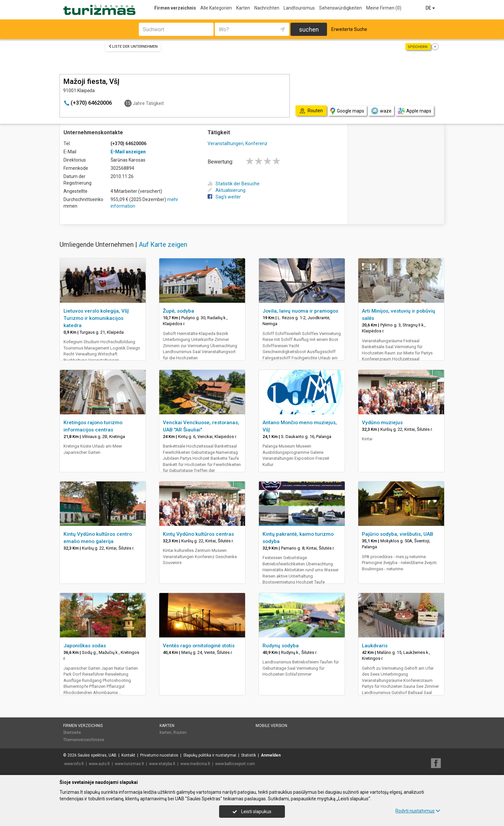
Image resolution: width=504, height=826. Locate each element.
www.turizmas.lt (129, 764)
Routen (180, 733)
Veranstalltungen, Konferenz (238, 143)
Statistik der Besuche (234, 184)
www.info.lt (74, 764)
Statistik (249, 755)
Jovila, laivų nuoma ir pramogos (300, 311)
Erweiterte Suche (349, 29)
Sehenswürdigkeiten (340, 8)
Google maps (347, 111)
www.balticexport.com (235, 764)
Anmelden (271, 755)
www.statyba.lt (162, 764)
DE (431, 8)
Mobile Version (271, 726)
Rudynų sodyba (281, 646)
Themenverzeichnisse (84, 740)
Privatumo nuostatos (159, 755)
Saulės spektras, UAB (97, 755)
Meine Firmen (384, 8)
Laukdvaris (375, 646)
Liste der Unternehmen (133, 47)
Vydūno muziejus (382, 423)
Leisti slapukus (252, 812)
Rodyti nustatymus (418, 811)
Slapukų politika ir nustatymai (210, 755)
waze (381, 111)
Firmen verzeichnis (175, 8)
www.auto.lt (99, 764)
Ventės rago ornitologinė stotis (199, 646)
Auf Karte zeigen (163, 245)
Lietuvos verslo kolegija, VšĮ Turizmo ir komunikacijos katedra (96, 318)
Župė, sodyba (178, 311)
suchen (309, 29)
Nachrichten (267, 8)
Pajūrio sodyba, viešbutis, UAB (398, 534)
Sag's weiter (224, 197)
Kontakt (128, 755)
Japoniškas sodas (85, 646)
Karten (243, 8)
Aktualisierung (227, 190)
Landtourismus (299, 8)
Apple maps (415, 111)
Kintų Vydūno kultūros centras (198, 534)
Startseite (72, 733)
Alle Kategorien (216, 8)
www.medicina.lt (195, 764)
